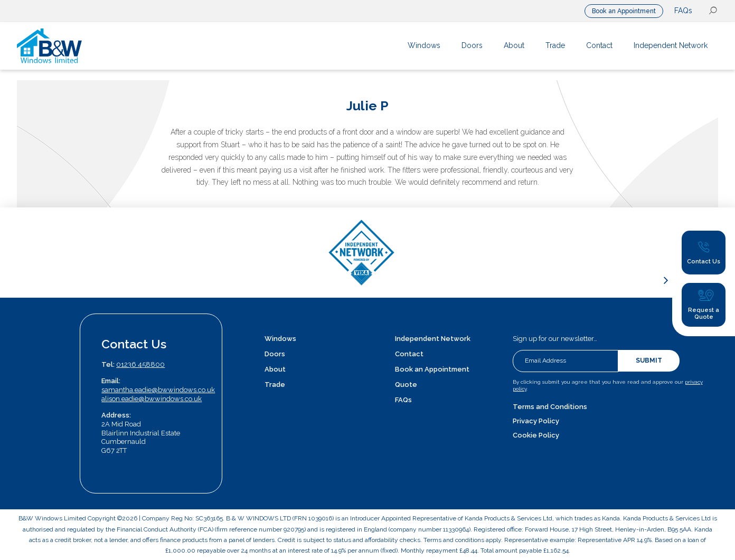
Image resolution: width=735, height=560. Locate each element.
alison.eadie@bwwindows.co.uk (152, 399)
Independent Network (433, 339)
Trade (275, 385)
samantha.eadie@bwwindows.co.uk (158, 390)
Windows (280, 339)
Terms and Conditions (550, 407)
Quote (406, 385)
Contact (409, 354)
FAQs (683, 11)
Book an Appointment (624, 11)
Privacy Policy (536, 421)
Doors (275, 354)
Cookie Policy (536, 435)
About (275, 369)
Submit (649, 360)
